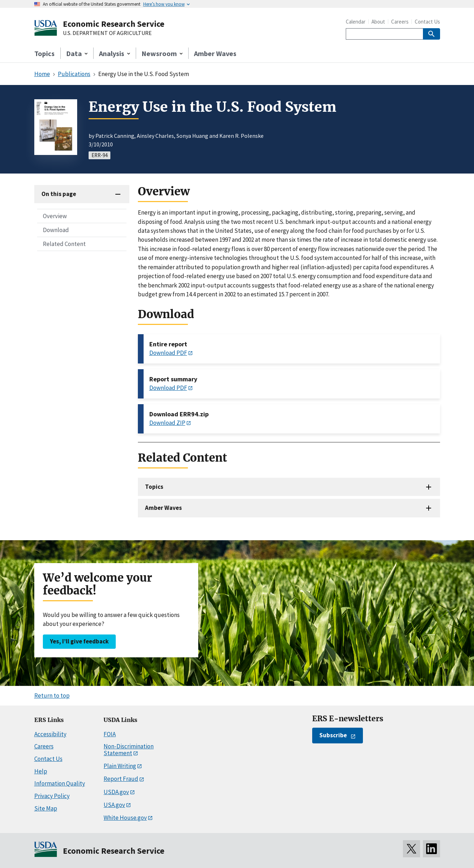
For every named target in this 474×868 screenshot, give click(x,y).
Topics (44, 53)
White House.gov (125, 818)
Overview (55, 216)
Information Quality (60, 783)
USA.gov (114, 805)
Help (41, 771)
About (378, 22)
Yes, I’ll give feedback (79, 641)
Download (56, 230)
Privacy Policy (52, 796)
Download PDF (168, 353)
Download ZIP (167, 423)
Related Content (64, 244)
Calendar (356, 22)
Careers (400, 22)
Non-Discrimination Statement (129, 750)
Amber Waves (215, 53)
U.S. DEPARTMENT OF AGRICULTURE (107, 33)
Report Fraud (121, 779)
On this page (59, 194)
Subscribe (333, 735)
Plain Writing (120, 766)
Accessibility (50, 734)
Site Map (46, 808)
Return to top (52, 696)
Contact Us (427, 22)
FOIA (110, 734)
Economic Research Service (114, 24)
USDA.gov (116, 792)
